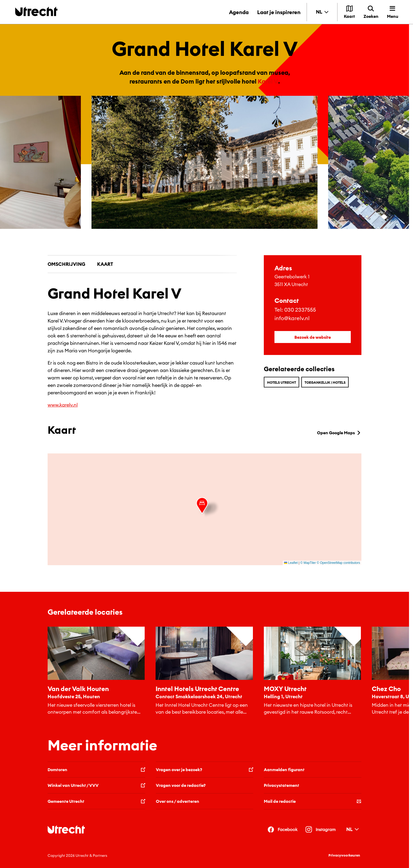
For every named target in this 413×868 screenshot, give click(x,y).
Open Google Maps (339, 433)
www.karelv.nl (63, 405)
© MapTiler (308, 563)
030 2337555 (300, 310)
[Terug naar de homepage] (36, 11)
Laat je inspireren (279, 12)
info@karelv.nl (292, 318)
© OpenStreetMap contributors (338, 563)
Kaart (105, 264)
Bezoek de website (313, 337)
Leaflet (291, 563)
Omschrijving (66, 264)
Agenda (239, 12)
